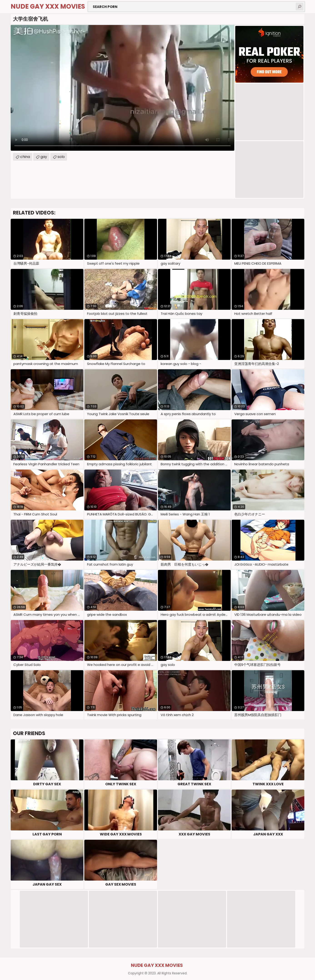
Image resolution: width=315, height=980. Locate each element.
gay (44, 157)
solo (61, 157)
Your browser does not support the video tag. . (122, 88)
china (25, 157)
